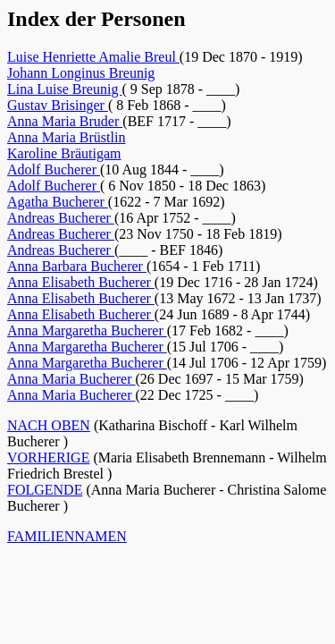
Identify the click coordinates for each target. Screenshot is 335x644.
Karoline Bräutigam (64, 153)
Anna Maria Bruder (65, 121)
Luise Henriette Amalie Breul (93, 57)
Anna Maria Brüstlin (66, 137)
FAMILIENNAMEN (67, 536)
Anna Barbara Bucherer (77, 266)
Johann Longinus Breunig (81, 73)
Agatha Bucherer (58, 202)
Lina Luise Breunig (64, 89)
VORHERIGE (48, 458)
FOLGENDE (45, 490)
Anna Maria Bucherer (71, 379)
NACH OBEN (49, 425)
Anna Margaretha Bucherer (87, 330)
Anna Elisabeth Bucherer (81, 282)
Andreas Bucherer (61, 218)
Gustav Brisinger (58, 105)
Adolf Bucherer (54, 169)
